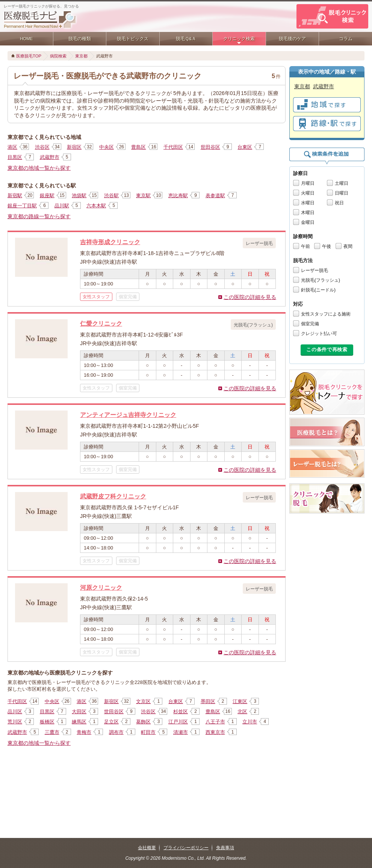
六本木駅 (96, 206)
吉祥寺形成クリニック (110, 242)
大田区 (79, 712)
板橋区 (47, 722)
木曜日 (308, 213)
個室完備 (310, 324)
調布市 (116, 732)
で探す (327, 105)
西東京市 (215, 732)
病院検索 (58, 56)
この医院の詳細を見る (250, 297)
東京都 (81, 56)
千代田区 (173, 147)
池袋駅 (79, 195)
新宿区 (74, 147)
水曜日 (308, 203)
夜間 (348, 246)
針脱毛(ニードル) (318, 290)
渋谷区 (42, 147)
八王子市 (215, 722)
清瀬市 (181, 732)
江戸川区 (178, 722)
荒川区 (15, 722)
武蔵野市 (50, 157)
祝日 (339, 203)
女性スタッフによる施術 (326, 314)
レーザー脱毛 (315, 270)
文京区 (143, 701)
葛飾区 (143, 722)
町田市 (148, 732)
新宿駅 (15, 195)
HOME (26, 39)
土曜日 (342, 183)
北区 (242, 712)
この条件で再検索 (327, 349)
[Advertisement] (147, 774)
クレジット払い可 (319, 334)
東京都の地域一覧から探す (39, 168)
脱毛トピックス (133, 39)
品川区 (15, 712)
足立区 (111, 722)
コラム (346, 39)
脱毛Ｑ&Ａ (186, 39)
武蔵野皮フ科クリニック (113, 496)
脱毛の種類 (80, 39)
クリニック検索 (239, 39)
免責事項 (225, 848)
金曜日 (308, 222)
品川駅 (62, 206)
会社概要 (147, 848)
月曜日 (308, 183)
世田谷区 (210, 147)
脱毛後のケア (292, 39)
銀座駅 (47, 195)
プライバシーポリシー (186, 848)
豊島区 (138, 147)
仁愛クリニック (101, 323)
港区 (12, 147)
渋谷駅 (111, 195)
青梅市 (84, 732)
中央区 (107, 147)
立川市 (250, 722)
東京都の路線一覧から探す (39, 216)
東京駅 (143, 195)
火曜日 (308, 193)
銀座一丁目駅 (22, 206)
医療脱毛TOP (29, 56)
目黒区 (15, 157)
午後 (327, 246)
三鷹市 (52, 732)
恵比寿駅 (178, 195)
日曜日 (342, 193)
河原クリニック (101, 587)
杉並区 (181, 712)
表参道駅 (215, 195)
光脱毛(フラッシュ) (321, 280)
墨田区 (208, 701)
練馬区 (79, 722)
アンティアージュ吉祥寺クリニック (128, 415)
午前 (305, 246)
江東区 (240, 701)
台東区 (245, 147)
